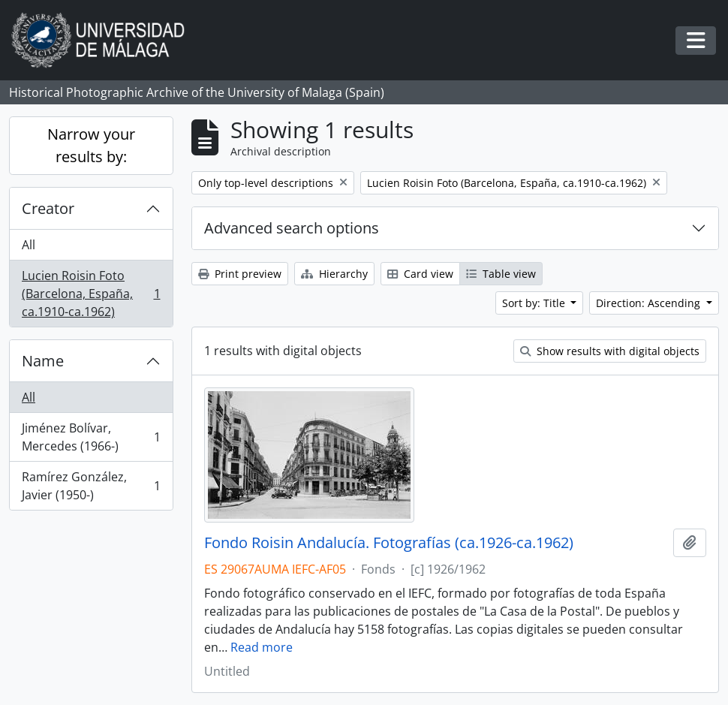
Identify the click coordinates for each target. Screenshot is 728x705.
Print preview (240, 274)
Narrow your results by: (91, 145)
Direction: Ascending (650, 303)
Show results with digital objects (610, 351)
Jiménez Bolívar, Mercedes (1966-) (91, 437)
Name (43, 361)
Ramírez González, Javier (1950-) (91, 486)
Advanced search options (292, 228)
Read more (262, 647)
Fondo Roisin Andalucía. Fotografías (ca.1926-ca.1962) (389, 543)
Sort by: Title (535, 303)
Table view (501, 274)
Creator (48, 208)
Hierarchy (334, 274)
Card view (420, 274)
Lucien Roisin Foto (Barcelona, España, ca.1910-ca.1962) (91, 294)
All (29, 245)
